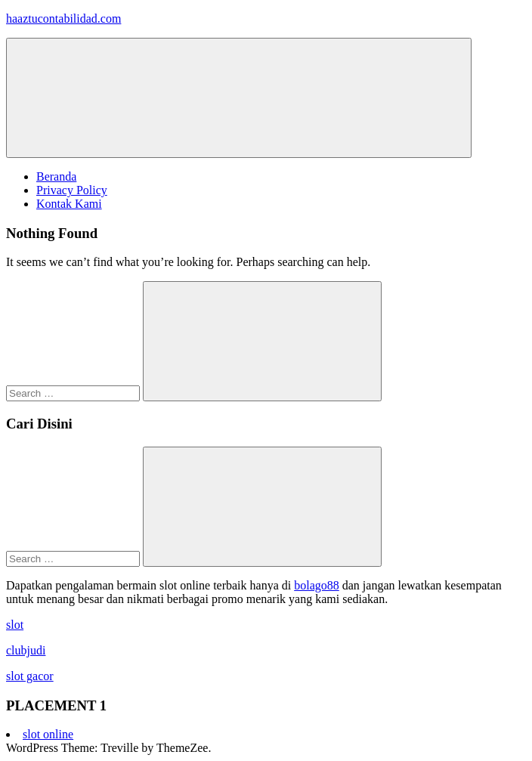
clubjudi (26, 650)
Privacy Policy (72, 190)
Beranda (56, 176)
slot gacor (30, 676)
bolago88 (317, 585)
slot (15, 625)
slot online (48, 734)
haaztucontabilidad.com (63, 19)
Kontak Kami (69, 204)
